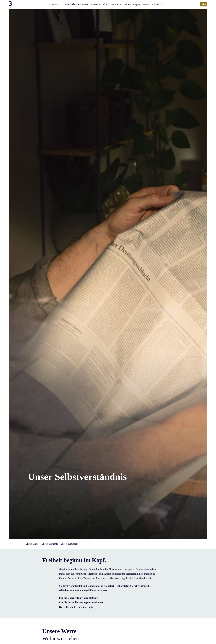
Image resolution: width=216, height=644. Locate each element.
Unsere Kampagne (70, 544)
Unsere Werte (32, 544)
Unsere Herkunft (50, 544)
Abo (204, 4)
